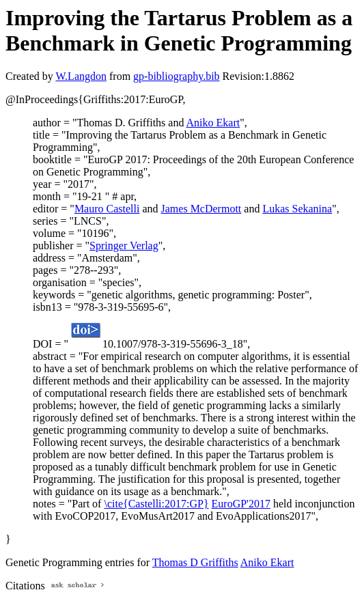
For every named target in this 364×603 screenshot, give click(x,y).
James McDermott (201, 209)
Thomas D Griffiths (195, 562)
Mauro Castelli (107, 209)
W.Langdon (81, 76)
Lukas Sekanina (297, 209)
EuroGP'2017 (241, 504)
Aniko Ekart (213, 123)
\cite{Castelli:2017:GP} (156, 504)
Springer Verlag (124, 246)
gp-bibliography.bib (177, 76)
